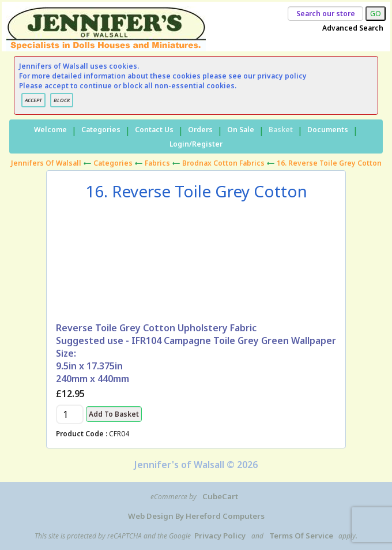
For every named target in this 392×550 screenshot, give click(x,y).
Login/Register (196, 144)
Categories (101, 130)
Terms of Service (301, 536)
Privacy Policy (220, 536)
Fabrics (157, 163)
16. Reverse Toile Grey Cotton (329, 163)
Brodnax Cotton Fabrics (223, 163)
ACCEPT (33, 100)
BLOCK (62, 100)
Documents (328, 130)
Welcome (50, 130)
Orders (200, 130)
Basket (281, 130)
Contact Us (154, 130)
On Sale (241, 130)
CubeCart (220, 496)
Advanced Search (353, 28)
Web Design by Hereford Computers (196, 516)
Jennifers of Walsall (46, 163)
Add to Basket (114, 414)
